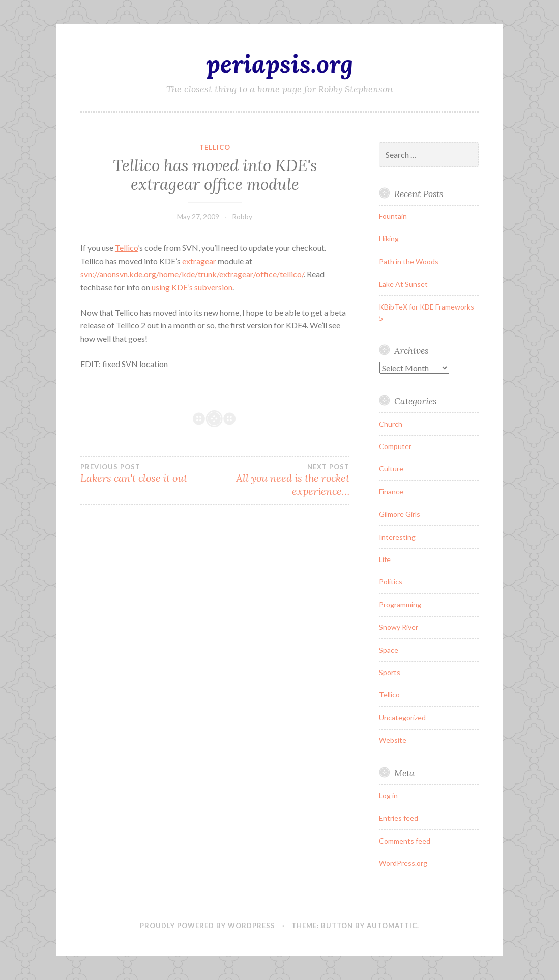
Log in (388, 795)
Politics (391, 582)
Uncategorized (402, 718)
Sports (390, 672)
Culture (391, 469)
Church (391, 424)
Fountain (393, 216)
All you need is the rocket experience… (282, 480)
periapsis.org (279, 64)
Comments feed (405, 841)
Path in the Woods (409, 261)
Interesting (397, 537)
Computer (395, 446)
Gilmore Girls (400, 514)
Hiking (389, 239)
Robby (242, 217)
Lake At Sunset (403, 284)
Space (389, 650)
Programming (400, 605)
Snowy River (399, 627)
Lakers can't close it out (148, 473)
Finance (391, 492)
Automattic (392, 926)
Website (393, 740)
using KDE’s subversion (192, 287)
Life (385, 559)
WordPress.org (403, 863)
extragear (199, 261)
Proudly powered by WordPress (208, 926)
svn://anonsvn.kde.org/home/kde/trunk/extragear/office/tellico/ (192, 274)
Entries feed (399, 818)
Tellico (215, 147)
